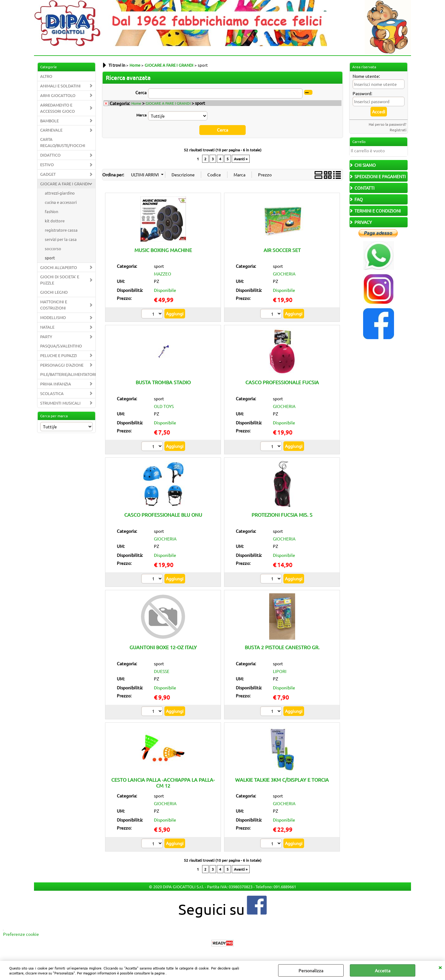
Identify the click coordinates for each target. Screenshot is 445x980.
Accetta (383, 970)
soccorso (53, 248)
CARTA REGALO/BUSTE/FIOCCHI (63, 142)
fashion (51, 211)
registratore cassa (61, 230)
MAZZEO (163, 274)
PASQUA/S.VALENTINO (61, 346)
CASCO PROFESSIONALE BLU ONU (163, 515)
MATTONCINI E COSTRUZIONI (54, 305)
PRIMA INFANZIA (56, 384)
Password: (362, 93)
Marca (141, 115)
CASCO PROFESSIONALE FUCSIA (282, 382)
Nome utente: (366, 76)
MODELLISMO (53, 317)
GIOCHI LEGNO (54, 292)
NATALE (47, 327)
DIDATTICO (50, 155)
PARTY (46, 336)
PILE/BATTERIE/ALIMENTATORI (68, 374)
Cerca (141, 92)
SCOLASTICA (52, 393)
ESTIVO (47, 164)
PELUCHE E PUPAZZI (59, 355)
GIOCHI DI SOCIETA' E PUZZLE (60, 280)
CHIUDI (440, 967)
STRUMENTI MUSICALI (60, 403)
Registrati (398, 130)
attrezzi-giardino (60, 193)
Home (136, 103)
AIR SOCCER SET (282, 250)
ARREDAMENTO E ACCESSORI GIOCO (57, 108)
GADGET (48, 174)
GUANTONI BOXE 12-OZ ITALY (163, 647)
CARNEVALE (51, 130)
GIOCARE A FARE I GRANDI (65, 184)
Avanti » (241, 158)
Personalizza (311, 970)
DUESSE (162, 671)
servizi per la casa (61, 239)
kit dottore (55, 221)
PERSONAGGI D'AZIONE (62, 365)
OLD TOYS (164, 406)
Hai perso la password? (388, 124)
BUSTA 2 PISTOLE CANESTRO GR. (282, 647)
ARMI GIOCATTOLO (58, 95)
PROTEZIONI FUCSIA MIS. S (282, 515)
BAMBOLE (49, 121)
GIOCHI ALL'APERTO (59, 267)
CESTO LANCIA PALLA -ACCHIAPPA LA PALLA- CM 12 (163, 782)
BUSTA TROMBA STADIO (163, 382)
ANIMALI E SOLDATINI (60, 86)
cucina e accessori (61, 202)
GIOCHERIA (284, 274)
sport (50, 258)
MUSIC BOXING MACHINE (163, 250)
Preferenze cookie (21, 934)
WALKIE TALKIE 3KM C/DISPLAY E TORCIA (282, 779)
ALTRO (46, 76)
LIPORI (280, 671)
